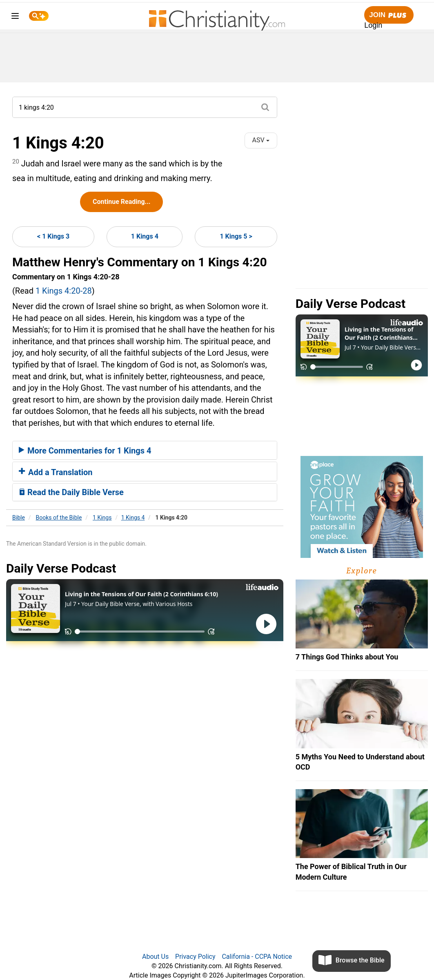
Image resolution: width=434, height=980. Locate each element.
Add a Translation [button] (56, 472)
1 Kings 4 (145, 236)
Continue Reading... (121, 202)
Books (59, 518)
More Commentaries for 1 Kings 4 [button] (85, 451)
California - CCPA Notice (257, 957)
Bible (19, 518)
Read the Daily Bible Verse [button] (71, 492)
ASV (261, 140)
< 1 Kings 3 (53, 236)
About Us (155, 957)
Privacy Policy (195, 957)
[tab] (145, 450)
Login (373, 25)
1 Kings (102, 518)
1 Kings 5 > (236, 236)
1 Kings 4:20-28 (64, 291)
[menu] (15, 17)
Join (389, 15)
